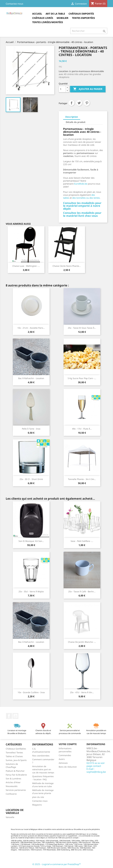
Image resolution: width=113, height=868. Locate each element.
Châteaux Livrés (43, 18)
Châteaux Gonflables (16, 749)
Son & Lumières (13, 779)
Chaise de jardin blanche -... (82, 642)
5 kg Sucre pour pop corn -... (82, 378)
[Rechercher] (89, 31)
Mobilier (63, 18)
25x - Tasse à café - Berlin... (82, 591)
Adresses (63, 763)
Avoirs (62, 759)
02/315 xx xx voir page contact (96, 764)
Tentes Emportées (83, 18)
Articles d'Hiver (13, 782)
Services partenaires (16, 790)
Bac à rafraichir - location (31, 378)
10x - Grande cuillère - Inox (31, 692)
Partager (72, 103)
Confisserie (11, 794)
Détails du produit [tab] (76, 122)
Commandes (65, 755)
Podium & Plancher (15, 771)
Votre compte (68, 744)
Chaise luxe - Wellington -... (26, 266)
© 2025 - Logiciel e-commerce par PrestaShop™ (57, 864)
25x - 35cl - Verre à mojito (31, 591)
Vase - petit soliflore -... (82, 541)
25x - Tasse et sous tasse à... (82, 328)
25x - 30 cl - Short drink (31, 479)
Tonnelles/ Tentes (14, 752)
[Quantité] (62, 89)
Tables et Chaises (14, 756)
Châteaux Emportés (81, 14)
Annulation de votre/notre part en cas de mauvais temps (43, 769)
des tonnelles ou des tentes (86, 198)
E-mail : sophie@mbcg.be (96, 770)
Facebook (9, 716)
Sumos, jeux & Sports (16, 760)
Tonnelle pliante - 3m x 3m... (82, 479)
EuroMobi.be (81, 184)
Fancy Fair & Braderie (16, 775)
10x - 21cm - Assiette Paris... (31, 328)
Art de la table (55, 14)
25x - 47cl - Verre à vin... (82, 692)
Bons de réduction (68, 767)
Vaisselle (10, 817)
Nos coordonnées (41, 756)
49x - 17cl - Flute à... (82, 429)
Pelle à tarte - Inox (31, 429)
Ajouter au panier (88, 89)
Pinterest (87, 103)
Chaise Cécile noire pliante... (67, 266)
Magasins (37, 805)
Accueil (37, 14)
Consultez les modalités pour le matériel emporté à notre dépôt (82, 206)
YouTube (15, 716)
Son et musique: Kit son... (31, 541)
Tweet (79, 103)
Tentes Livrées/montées (48, 22)
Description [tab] (72, 117)
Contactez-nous (14, 4)
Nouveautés (12, 786)
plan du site (38, 797)
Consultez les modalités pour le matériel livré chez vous (82, 214)
